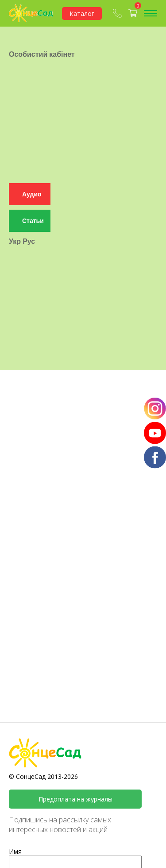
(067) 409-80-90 (117, 13)
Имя (15, 851)
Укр (15, 224)
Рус (29, 224)
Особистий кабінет (42, 43)
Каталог (82, 14)
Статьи (33, 204)
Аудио (32, 178)
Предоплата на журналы (75, 799)
